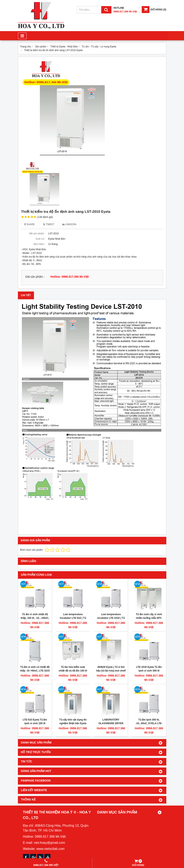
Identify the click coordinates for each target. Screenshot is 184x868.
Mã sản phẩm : (37, 234)
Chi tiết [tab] (26, 295)
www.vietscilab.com (51, 849)
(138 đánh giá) (45, 217)
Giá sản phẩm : (35, 277)
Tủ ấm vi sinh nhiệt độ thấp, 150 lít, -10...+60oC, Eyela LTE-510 (35, 618)
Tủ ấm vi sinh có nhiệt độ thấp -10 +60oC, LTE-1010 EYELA (35, 671)
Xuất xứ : (40, 239)
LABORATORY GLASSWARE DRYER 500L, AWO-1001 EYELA (111, 723)
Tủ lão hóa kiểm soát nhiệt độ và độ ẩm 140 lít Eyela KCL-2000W (73, 671)
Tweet (49, 224)
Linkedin (69, 224)
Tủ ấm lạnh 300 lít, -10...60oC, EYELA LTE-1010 (149, 723)
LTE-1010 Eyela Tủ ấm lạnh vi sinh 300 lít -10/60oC (149, 671)
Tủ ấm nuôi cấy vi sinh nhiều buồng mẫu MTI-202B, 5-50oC (149, 618)
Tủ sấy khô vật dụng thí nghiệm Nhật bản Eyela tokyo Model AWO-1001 (73, 723)
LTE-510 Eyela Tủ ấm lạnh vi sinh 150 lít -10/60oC (35, 723)
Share (30, 224)
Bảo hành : (39, 244)
